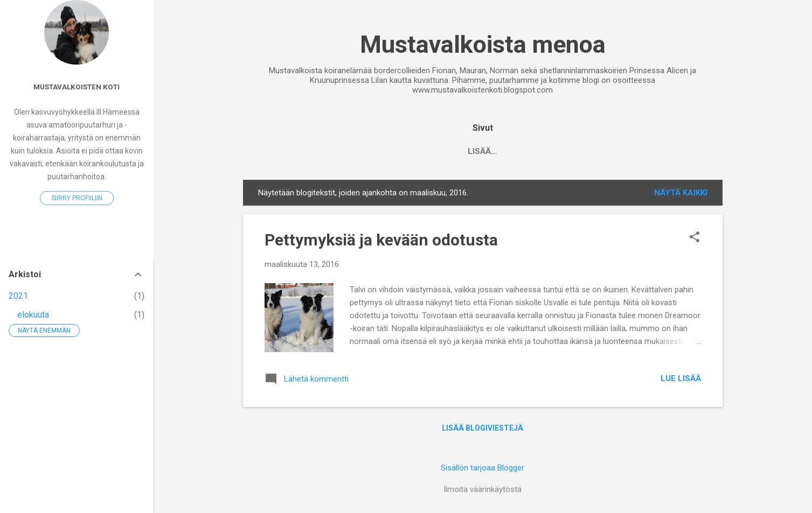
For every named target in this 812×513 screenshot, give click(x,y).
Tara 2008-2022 (438, 151)
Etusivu (277, 151)
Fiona (503, 151)
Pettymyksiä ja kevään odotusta (381, 240)
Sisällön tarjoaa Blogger (483, 468)
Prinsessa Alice (620, 151)
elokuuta (33, 315)
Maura (550, 151)
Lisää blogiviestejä (483, 428)
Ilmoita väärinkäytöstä (483, 489)
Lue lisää (681, 378)
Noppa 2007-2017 (350, 151)
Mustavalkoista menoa (483, 44)
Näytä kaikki (681, 193)
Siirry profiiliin (77, 198)
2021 (18, 296)
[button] (695, 238)
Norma (690, 151)
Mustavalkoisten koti (77, 87)
